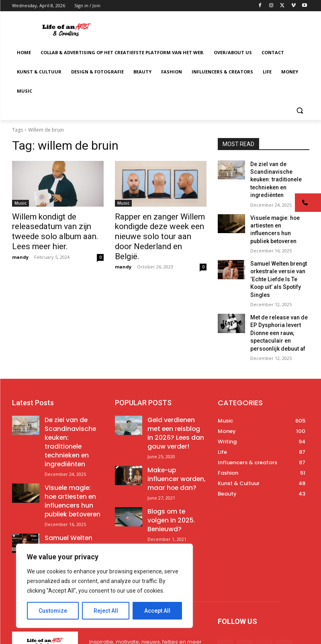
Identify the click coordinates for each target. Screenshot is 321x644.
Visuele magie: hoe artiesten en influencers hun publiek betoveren (277, 212)
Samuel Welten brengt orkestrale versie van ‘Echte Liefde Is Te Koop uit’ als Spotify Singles (74, 472)
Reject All (106, 611)
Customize (53, 611)
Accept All (157, 611)
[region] (104, 586)
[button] (300, 111)
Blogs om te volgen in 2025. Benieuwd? (174, 439)
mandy (20, 253)
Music (20, 203)
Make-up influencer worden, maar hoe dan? (177, 410)
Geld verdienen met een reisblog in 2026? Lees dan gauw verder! (175, 379)
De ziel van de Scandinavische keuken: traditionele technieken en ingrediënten (69, 386)
